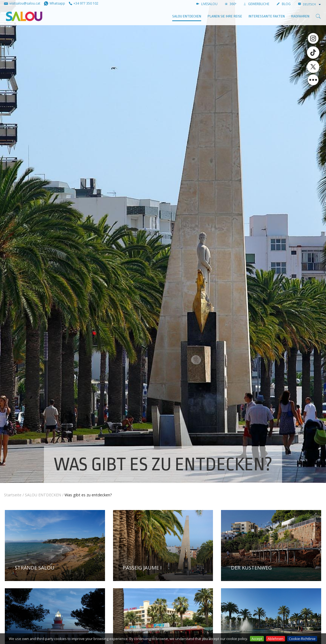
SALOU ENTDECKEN (187, 16)
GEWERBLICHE (256, 4)
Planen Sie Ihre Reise (225, 16)
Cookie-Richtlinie (302, 639)
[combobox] (312, 4)
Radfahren (300, 16)
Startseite (13, 495)
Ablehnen (276, 639)
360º (231, 4)
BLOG (284, 4)
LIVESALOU (207, 4)
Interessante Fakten (267, 16)
